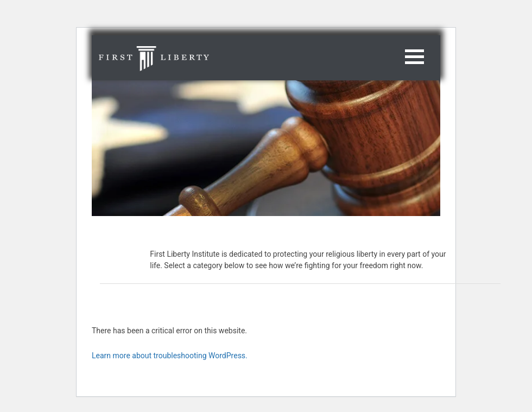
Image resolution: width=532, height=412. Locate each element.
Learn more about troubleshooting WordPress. (170, 356)
